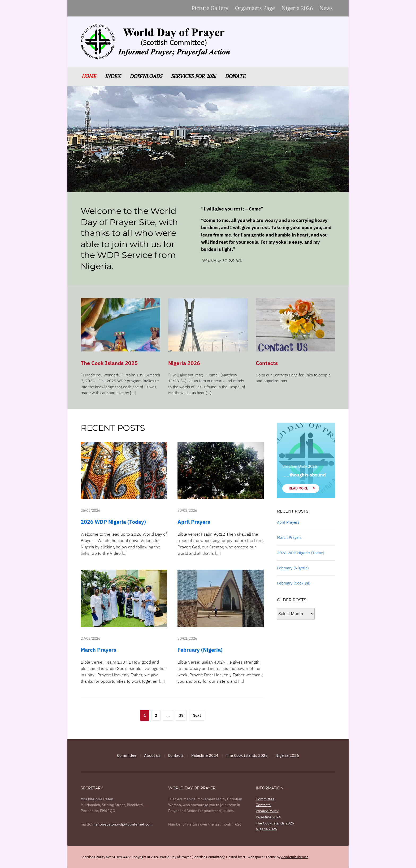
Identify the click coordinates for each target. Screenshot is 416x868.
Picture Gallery (210, 8)
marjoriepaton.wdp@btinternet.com (122, 824)
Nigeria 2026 (297, 8)
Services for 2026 (194, 77)
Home (89, 77)
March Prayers (98, 650)
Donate (235, 77)
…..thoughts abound (304, 475)
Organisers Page (255, 8)
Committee (127, 755)
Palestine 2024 (205, 755)
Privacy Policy (267, 811)
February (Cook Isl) (294, 583)
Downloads (146, 77)
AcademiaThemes (295, 856)
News (326, 8)
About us (152, 755)
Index (113, 77)
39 (181, 715)
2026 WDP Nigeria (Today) (113, 522)
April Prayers (194, 522)
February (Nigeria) (200, 650)
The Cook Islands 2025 (109, 363)
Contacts (267, 363)
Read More (298, 488)
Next (197, 715)
